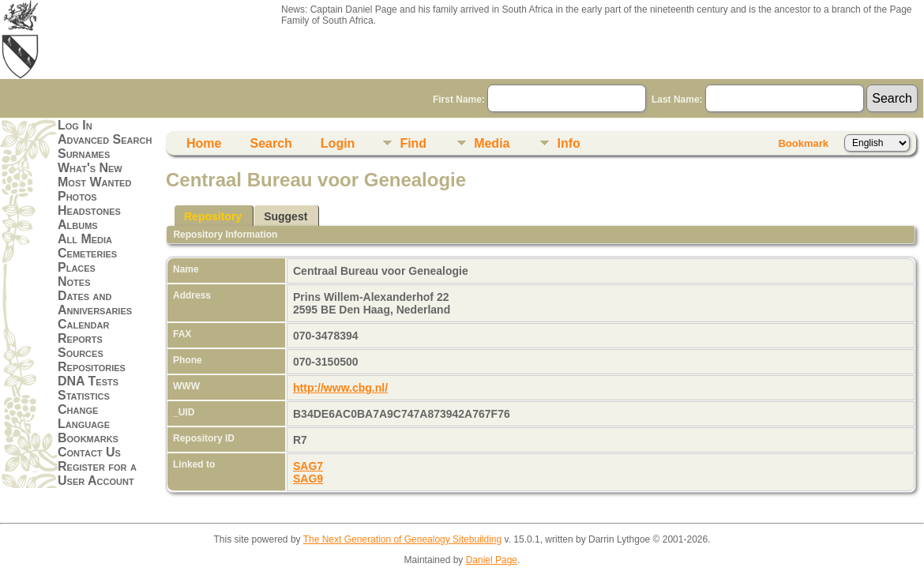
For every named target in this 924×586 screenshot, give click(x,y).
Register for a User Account (97, 473)
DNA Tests (88, 381)
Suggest (285, 216)
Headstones (89, 210)
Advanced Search (105, 139)
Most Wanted (94, 182)
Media (492, 143)
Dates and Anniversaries (95, 303)
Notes (74, 282)
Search (270, 143)
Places (77, 267)
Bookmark (803, 143)
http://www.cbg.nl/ (340, 388)
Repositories (92, 367)
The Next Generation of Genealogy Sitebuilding (403, 539)
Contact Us (89, 452)
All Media (85, 239)
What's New (90, 168)
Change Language (84, 417)
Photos (77, 196)
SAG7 (308, 466)
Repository (213, 216)
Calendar (83, 324)
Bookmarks (88, 438)
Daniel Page (492, 560)
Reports (80, 338)
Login (338, 143)
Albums (78, 225)
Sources (81, 353)
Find (413, 143)
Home (204, 143)
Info (568, 143)
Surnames (84, 154)
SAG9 (308, 479)
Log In (75, 125)
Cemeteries (87, 253)
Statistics (84, 395)
